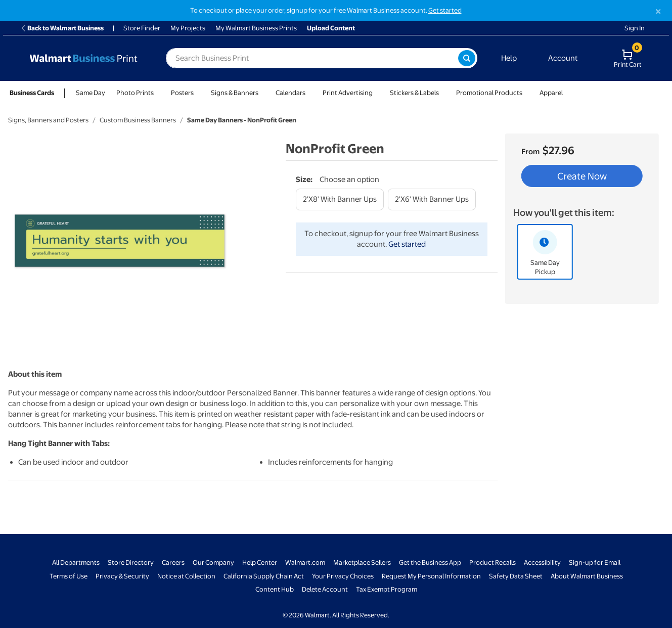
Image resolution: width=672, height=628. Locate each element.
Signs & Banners (235, 93)
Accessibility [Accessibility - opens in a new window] (542, 563)
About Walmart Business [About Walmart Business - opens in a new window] (587, 576)
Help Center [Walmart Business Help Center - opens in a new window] (260, 563)
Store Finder (142, 28)
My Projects (188, 28)
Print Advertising (348, 93)
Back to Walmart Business (62, 28)
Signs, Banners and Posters (48, 120)
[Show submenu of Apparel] (567, 93)
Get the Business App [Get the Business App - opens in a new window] (430, 563)
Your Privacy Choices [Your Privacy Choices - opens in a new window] (343, 576)
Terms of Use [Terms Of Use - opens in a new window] (69, 576)
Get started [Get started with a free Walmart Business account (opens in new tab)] (445, 10)
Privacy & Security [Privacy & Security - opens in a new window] (122, 576)
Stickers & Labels (414, 93)
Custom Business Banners (138, 120)
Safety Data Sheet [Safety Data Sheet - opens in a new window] (516, 576)
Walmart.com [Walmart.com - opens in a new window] (305, 563)
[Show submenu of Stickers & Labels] (443, 93)
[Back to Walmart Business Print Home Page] (83, 58)
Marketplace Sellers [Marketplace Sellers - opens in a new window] (362, 563)
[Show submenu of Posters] (198, 93)
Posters (182, 93)
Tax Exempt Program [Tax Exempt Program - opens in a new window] (387, 589)
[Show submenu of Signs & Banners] (263, 93)
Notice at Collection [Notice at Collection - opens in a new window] (186, 576)
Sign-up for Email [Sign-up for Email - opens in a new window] (595, 563)
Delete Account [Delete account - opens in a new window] (325, 589)
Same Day (91, 93)
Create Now (582, 176)
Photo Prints (135, 93)
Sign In (635, 28)
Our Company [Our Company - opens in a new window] (213, 563)
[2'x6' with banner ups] (432, 199)
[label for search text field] (312, 58)
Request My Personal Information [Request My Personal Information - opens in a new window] (431, 576)
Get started (407, 244)
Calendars (290, 93)
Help (509, 58)
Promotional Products (489, 93)
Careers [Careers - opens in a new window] (173, 563)
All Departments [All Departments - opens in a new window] (76, 563)
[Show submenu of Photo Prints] (158, 93)
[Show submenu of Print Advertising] (377, 93)
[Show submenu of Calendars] (310, 93)
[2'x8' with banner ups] (340, 199)
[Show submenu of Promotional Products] (527, 93)
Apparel (551, 93)
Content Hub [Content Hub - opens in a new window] (275, 589)
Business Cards (32, 93)
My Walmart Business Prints (256, 28)
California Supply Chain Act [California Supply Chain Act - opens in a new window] (264, 576)
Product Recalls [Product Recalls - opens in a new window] (492, 563)
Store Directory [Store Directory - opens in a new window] (131, 563)
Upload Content (331, 28)
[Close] (658, 11)
